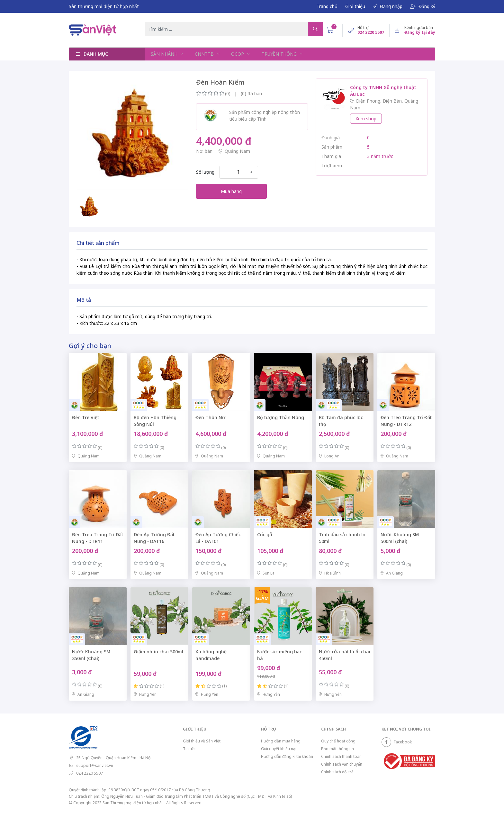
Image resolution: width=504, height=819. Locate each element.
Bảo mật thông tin (337, 749)
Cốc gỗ (265, 534)
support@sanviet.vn (95, 765)
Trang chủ (327, 6)
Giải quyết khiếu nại (279, 749)
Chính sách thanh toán (341, 756)
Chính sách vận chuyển (342, 764)
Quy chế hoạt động (338, 741)
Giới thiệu (355, 6)
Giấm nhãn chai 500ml (158, 652)
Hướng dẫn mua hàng (281, 741)
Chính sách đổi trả (337, 772)
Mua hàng (231, 191)
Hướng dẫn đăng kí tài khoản (287, 756)
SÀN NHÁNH (164, 54)
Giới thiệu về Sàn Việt (202, 741)
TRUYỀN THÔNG (278, 54)
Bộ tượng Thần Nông (281, 417)
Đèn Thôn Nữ (210, 417)
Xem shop (366, 119)
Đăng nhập (388, 6)
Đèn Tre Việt (85, 417)
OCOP (237, 54)
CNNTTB (204, 54)
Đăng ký (423, 6)
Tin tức (189, 749)
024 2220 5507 (90, 773)
